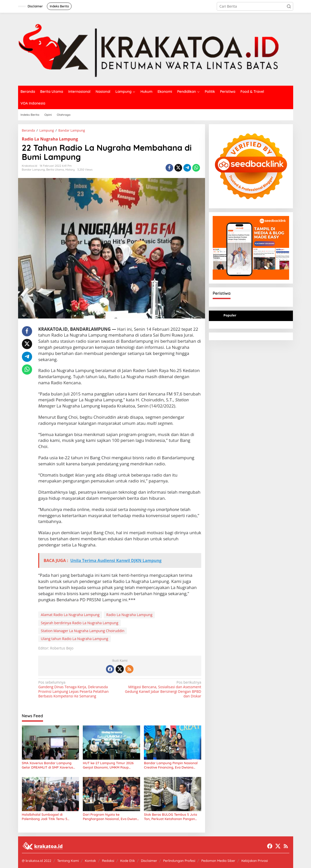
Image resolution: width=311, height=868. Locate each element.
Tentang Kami (68, 861)
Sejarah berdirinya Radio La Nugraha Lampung (79, 623)
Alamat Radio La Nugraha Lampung (70, 615)
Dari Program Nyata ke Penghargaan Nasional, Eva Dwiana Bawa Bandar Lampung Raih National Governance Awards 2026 (111, 817)
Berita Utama (55, 170)
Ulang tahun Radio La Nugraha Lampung (74, 639)
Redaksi (108, 861)
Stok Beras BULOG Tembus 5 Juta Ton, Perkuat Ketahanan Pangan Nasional (170, 817)
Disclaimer (149, 861)
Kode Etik (128, 861)
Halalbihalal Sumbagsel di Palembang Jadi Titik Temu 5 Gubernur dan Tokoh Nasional (45, 817)
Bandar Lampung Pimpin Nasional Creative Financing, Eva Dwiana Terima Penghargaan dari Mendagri (172, 765)
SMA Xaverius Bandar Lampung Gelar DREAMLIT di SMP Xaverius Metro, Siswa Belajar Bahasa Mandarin (48, 765)
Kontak (90, 861)
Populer (230, 315)
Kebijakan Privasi (254, 861)
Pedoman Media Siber (218, 861)
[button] (289, 6)
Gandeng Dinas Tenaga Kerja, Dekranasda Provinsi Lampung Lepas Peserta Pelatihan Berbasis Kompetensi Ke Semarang (77, 689)
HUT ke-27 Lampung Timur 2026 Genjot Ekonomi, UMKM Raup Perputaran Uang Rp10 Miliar (108, 765)
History (70, 170)
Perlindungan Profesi (179, 861)
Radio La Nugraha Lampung (50, 139)
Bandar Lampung (33, 170)
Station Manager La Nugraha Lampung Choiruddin (83, 631)
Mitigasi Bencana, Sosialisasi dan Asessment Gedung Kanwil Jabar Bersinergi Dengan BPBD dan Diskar (162, 689)
